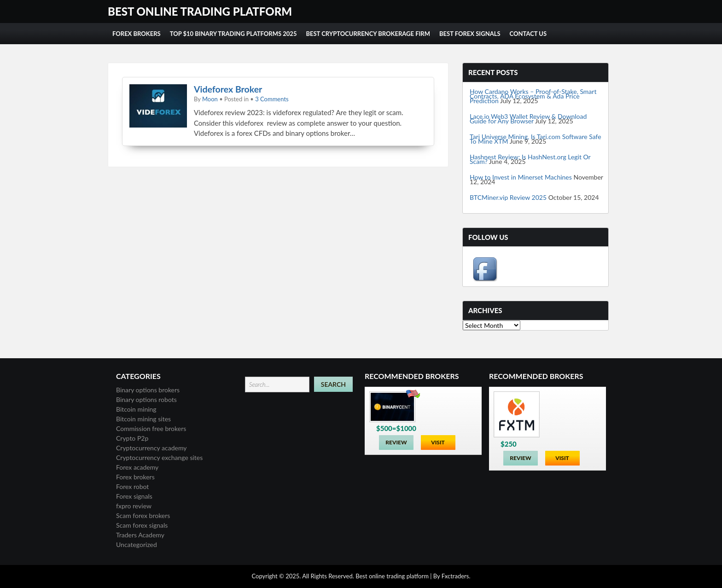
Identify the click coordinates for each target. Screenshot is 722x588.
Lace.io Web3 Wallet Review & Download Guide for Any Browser (528, 119)
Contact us (528, 34)
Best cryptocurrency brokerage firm (368, 34)
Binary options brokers (148, 390)
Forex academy (137, 467)
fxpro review (134, 506)
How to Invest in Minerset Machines (521, 177)
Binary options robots (146, 399)
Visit (438, 442)
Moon (210, 99)
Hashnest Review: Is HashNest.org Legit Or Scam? (530, 159)
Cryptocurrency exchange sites (159, 457)
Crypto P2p (132, 438)
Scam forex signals (142, 525)
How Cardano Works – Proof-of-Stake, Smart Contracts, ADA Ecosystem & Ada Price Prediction (533, 96)
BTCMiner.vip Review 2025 (508, 197)
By (437, 576)
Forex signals (134, 496)
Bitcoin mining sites (143, 419)
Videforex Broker (228, 89)
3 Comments (272, 99)
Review (396, 442)
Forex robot (132, 486)
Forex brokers (135, 477)
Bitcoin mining (136, 409)
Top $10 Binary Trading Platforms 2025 (233, 34)
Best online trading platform (200, 11)
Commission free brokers (151, 428)
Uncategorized (137, 544)
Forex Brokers (137, 34)
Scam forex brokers (143, 515)
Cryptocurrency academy (151, 448)
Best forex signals (470, 34)
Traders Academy (140, 535)
